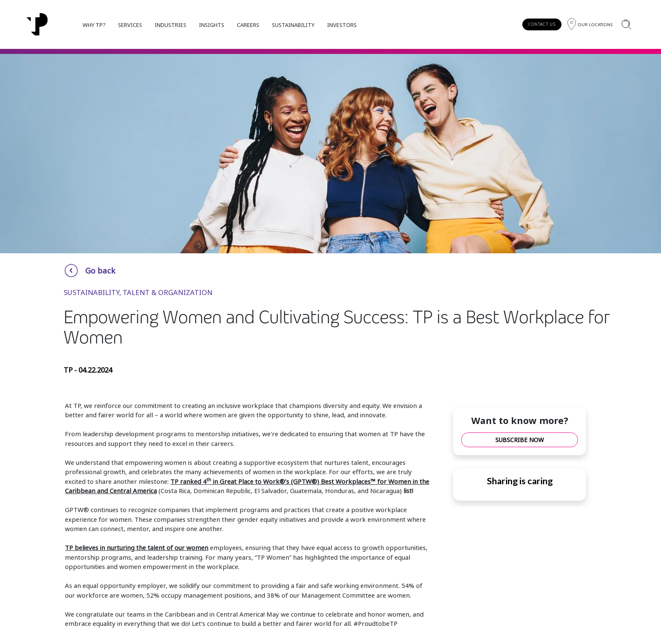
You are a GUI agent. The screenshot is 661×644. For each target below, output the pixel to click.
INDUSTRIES (171, 25)
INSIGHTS (212, 25)
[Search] (626, 24)
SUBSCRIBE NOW (520, 440)
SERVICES (130, 25)
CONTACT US (542, 24)
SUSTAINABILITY (293, 25)
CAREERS (248, 25)
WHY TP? (94, 25)
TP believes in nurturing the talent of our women (137, 547)
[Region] (590, 24)
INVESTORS (342, 25)
